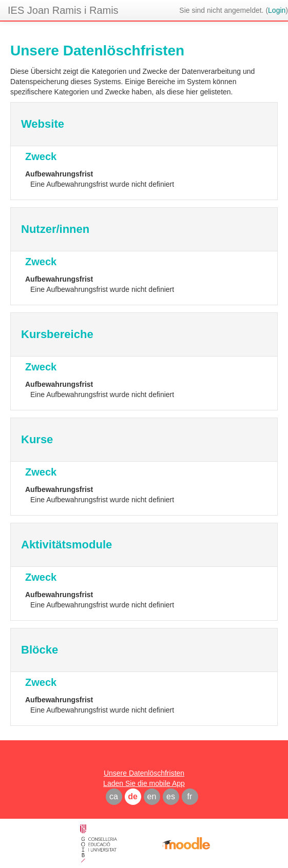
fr (190, 796)
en (152, 796)
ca (114, 796)
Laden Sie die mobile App (144, 783)
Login (277, 10)
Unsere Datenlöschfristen (144, 773)
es (171, 796)
